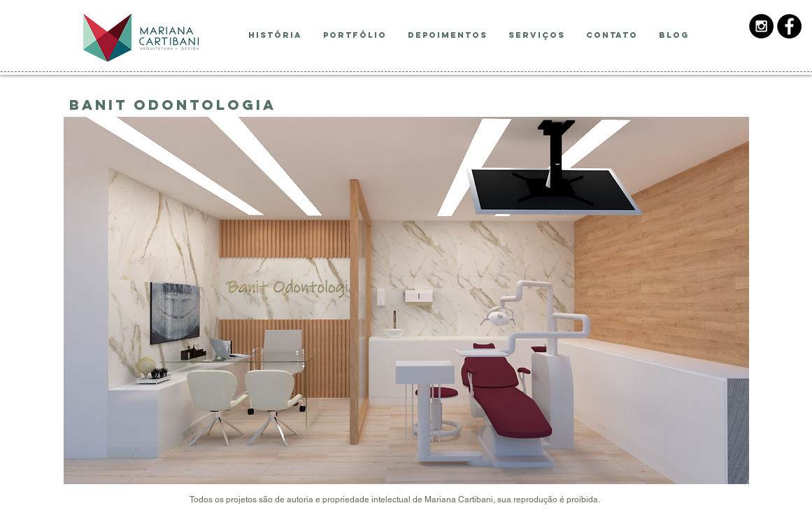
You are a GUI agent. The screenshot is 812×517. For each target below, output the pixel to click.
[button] (406, 300)
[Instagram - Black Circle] (761, 26)
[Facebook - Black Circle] (789, 26)
